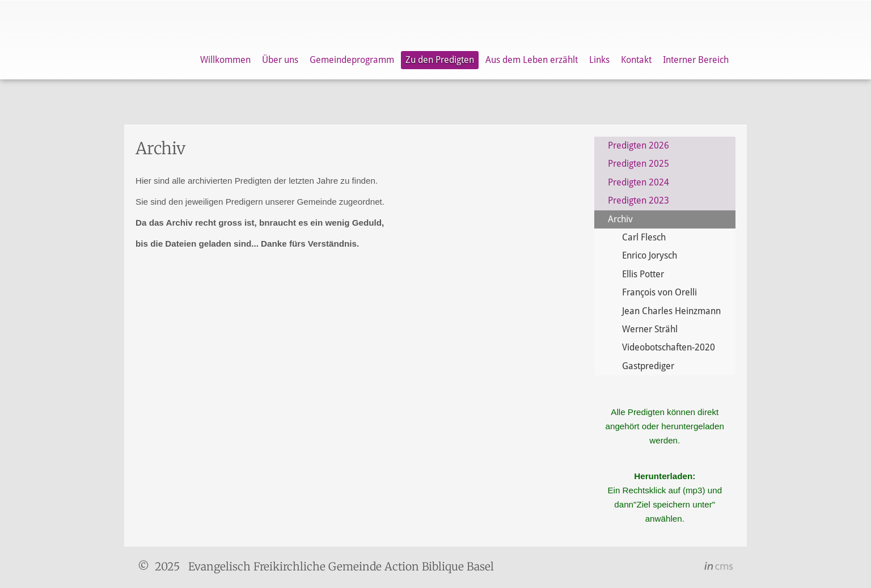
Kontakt (636, 60)
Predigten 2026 (639, 145)
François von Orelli (659, 292)
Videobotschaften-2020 (669, 347)
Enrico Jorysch (650, 255)
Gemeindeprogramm (352, 60)
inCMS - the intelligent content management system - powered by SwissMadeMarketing (719, 568)
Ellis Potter (643, 274)
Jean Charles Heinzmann (671, 311)
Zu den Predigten (440, 60)
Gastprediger (648, 366)
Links (599, 60)
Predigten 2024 (639, 182)
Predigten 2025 (639, 164)
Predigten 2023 (639, 200)
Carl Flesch (644, 237)
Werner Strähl (650, 329)
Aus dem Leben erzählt (532, 60)
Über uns (280, 60)
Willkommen (225, 60)
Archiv (620, 219)
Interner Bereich (696, 60)
